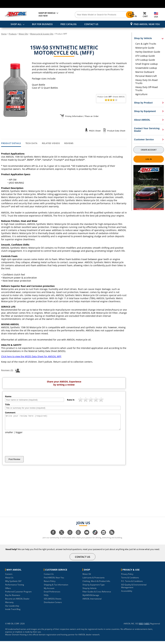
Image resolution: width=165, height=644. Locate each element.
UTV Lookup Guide (145, 60)
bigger (19, 435)
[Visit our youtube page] (87, 537)
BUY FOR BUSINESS (42, 24)
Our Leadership (12, 609)
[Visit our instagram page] (70, 537)
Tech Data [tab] (32, 143)
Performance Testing (15, 588)
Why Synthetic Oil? (13, 584)
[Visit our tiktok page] (95, 537)
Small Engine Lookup (147, 64)
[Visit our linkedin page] (103, 537)
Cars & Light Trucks (146, 44)
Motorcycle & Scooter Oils (42, 34)
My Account (49, 591)
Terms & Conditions (130, 580)
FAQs (46, 598)
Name (8, 396)
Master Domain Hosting (16, 637)
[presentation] (29, 448)
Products (13, 34)
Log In (149, 159)
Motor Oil (87, 577)
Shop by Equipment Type (94, 588)
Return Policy (50, 584)
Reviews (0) (11, 370)
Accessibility (127, 594)
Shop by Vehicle (90, 591)
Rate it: (71, 400)
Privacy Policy (127, 577)
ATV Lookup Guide (145, 56)
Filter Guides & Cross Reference (97, 595)
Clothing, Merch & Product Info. (96, 584)
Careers (9, 577)
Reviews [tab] (69, 143)
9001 (141, 626)
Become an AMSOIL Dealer (17, 602)
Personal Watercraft (146, 76)
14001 (147, 626)
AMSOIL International (92, 602)
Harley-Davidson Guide (148, 52)
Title (7, 404)
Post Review (14, 462)
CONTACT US (91, 24)
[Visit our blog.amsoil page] (112, 537)
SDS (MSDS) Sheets (53, 602)
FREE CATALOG (68, 24)
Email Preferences (52, 595)
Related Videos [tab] (51, 143)
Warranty (9, 605)
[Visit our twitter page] (62, 537)
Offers (8, 591)
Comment (10, 412)
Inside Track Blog (13, 612)
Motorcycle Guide (145, 48)
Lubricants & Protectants (94, 580)
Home (4, 34)
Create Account (149, 150)
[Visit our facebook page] (53, 537)
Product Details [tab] (11, 143)
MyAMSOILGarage (91, 598)
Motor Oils (23, 34)
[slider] (111, 100)
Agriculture (141, 94)
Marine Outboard (145, 72)
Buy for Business (13, 598)
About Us (9, 580)
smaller (9, 435)
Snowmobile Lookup (146, 68)
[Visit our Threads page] (78, 537)
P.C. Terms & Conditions (132, 584)
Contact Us (49, 577)
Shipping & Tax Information (56, 588)
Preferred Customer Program (18, 595)
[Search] (95, 15)
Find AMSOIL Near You (147, 24)
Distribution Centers (53, 605)
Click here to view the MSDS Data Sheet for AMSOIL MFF (31, 356)
